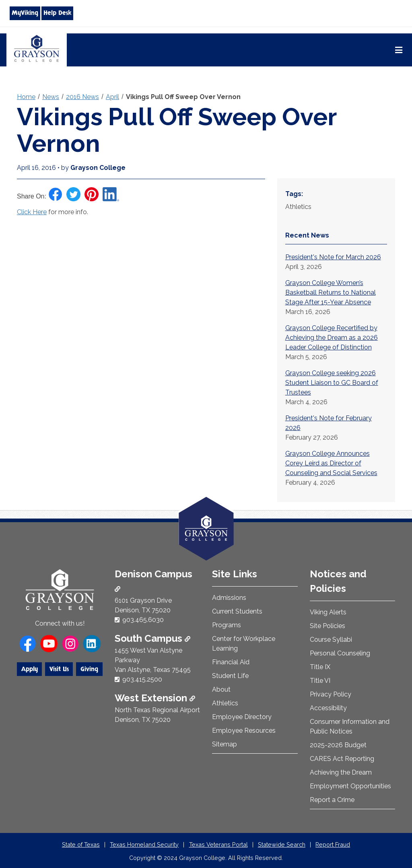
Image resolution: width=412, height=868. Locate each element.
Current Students (237, 611)
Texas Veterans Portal (218, 844)
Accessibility (328, 708)
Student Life (230, 676)
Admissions (229, 598)
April (112, 97)
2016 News (82, 97)
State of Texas (81, 844)
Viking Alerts (328, 612)
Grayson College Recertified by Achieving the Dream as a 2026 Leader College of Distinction (332, 338)
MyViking (25, 13)
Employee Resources (244, 731)
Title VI (320, 681)
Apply (30, 669)
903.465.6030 (143, 620)
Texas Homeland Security (144, 844)
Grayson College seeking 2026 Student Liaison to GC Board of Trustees (332, 383)
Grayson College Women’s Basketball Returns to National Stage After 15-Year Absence (331, 292)
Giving (89, 669)
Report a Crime (332, 800)
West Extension (155, 698)
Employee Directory (242, 717)
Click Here (32, 212)
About (221, 689)
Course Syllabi (331, 640)
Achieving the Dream (341, 772)
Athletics (225, 703)
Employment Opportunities (350, 786)
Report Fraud (333, 844)
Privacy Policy (331, 694)
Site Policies (328, 626)
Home (26, 97)
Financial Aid (231, 662)
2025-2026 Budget (338, 745)
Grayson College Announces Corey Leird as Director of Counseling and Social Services (331, 463)
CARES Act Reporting (342, 759)
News (51, 97)
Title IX (320, 667)
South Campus (152, 638)
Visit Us (59, 669)
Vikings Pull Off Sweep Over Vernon (183, 97)
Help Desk (57, 13)
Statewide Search (282, 844)
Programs (227, 625)
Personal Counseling (340, 653)
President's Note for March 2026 (333, 257)
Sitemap (225, 744)
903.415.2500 (142, 679)
